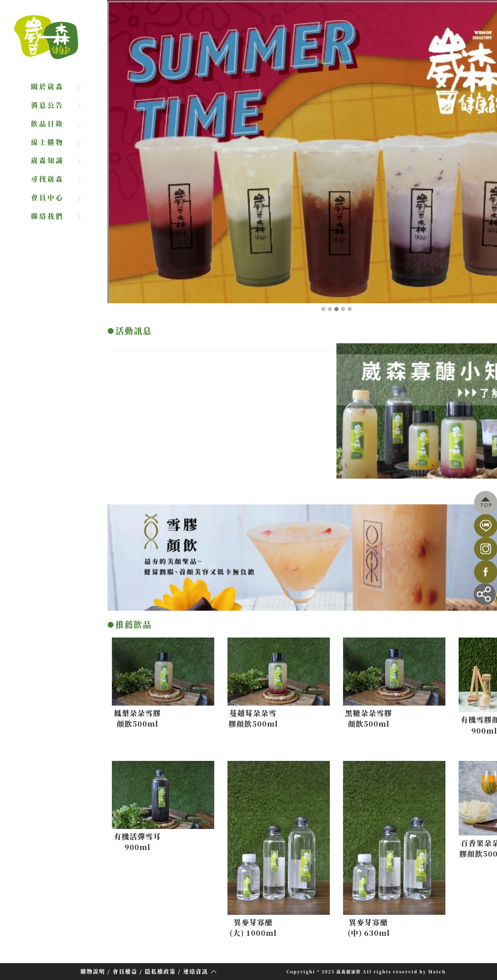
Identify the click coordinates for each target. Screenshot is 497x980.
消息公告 (47, 105)
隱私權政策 (160, 971)
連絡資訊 (196, 971)
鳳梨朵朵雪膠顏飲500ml (140, 718)
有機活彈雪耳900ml (140, 842)
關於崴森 (47, 86)
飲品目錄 (47, 124)
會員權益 (125, 971)
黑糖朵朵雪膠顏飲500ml (371, 718)
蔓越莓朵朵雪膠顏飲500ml (255, 718)
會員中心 (47, 197)
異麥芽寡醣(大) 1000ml (256, 927)
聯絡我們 (47, 216)
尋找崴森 (47, 179)
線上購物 (47, 142)
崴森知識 (47, 160)
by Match (433, 972)
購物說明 (93, 971)
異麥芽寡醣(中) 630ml (371, 927)
